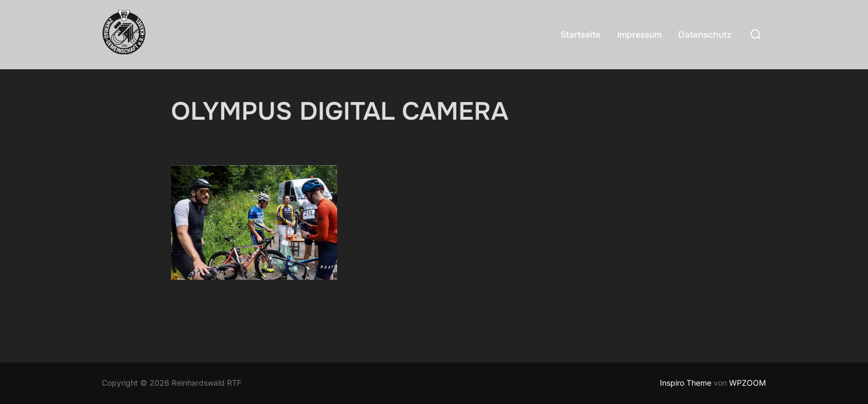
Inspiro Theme (686, 383)
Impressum (639, 35)
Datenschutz (705, 35)
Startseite (580, 35)
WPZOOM (748, 383)
